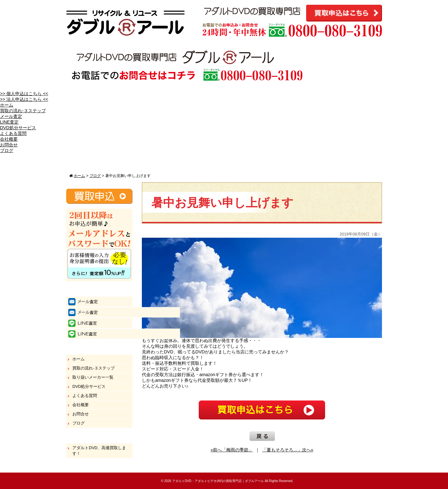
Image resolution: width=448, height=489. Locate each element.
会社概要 (9, 139)
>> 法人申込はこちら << (24, 99)
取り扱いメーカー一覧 (93, 377)
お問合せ (9, 145)
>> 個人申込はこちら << (24, 94)
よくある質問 (13, 133)
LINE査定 (9, 122)
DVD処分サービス (18, 128)
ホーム (7, 105)
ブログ (7, 150)
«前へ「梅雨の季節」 (232, 450)
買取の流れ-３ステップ (23, 111)
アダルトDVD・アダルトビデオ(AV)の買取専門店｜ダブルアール (218, 481)
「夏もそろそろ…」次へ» (288, 450)
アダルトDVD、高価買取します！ (99, 451)
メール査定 (11, 116)
